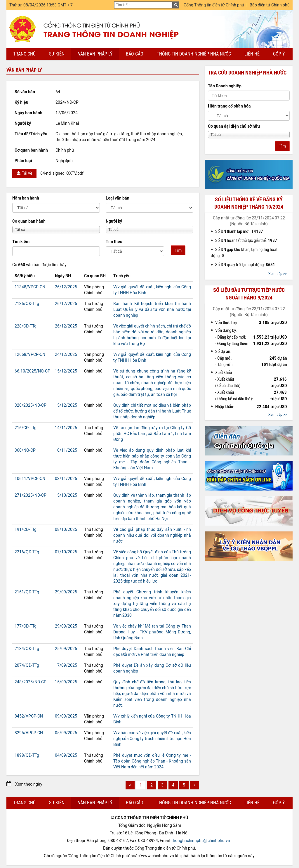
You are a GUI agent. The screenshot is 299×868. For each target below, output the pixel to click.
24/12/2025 (66, 355)
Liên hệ (252, 54)
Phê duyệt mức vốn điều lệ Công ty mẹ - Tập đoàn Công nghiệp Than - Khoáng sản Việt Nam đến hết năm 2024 (152, 761)
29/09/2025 (66, 592)
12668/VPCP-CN (30, 355)
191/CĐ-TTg (26, 530)
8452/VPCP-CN (29, 716)
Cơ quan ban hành (29, 221)
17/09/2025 (66, 665)
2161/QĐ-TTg (27, 592)
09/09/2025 (66, 716)
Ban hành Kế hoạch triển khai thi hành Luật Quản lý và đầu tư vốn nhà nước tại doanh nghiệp (152, 310)
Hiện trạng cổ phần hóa (229, 106)
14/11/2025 (66, 428)
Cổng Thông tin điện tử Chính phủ (214, 5)
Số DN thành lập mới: (239, 231)
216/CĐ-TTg (26, 428)
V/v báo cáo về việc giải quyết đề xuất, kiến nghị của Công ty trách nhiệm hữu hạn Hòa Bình (152, 739)
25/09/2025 (66, 649)
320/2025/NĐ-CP (31, 405)
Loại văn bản (118, 198)
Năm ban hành (26, 198)
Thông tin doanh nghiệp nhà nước (194, 54)
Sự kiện (57, 54)
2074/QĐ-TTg (27, 665)
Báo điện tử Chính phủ (270, 5)
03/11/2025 (66, 479)
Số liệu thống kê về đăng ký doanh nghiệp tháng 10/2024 (249, 203)
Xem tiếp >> (278, 274)
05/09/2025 (66, 733)
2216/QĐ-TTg (27, 552)
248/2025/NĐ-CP (31, 682)
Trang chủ (24, 54)
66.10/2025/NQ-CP (32, 371)
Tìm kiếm (21, 242)
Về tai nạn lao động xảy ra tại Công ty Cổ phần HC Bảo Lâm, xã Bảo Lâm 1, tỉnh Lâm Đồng (152, 434)
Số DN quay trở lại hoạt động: (245, 265)
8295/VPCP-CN (29, 733)
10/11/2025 (66, 450)
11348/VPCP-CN (30, 287)
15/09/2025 (66, 682)
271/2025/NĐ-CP (31, 495)
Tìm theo (114, 242)
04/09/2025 (66, 755)
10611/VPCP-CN (30, 479)
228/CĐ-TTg (26, 326)
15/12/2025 (66, 371)
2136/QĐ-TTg (27, 304)
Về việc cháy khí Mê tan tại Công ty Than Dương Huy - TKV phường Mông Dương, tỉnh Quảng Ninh (152, 632)
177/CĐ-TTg (26, 626)
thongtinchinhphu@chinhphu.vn (201, 841)
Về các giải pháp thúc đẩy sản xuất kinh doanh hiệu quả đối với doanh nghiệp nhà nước (152, 535)
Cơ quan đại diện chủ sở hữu (234, 126)
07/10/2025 (66, 552)
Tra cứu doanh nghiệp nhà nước (247, 73)
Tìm (178, 250)
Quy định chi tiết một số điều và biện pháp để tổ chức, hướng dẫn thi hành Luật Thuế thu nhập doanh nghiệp (152, 411)
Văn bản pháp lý (95, 54)
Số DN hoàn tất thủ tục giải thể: (246, 240)
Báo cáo (135, 54)
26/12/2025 (66, 287)
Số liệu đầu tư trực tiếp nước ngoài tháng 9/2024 (249, 294)
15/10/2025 (66, 495)
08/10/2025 (66, 530)
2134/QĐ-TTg (27, 649)
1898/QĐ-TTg (27, 755)
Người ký (114, 221)
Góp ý (279, 54)
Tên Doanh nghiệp (225, 86)
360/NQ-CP (25, 450)
